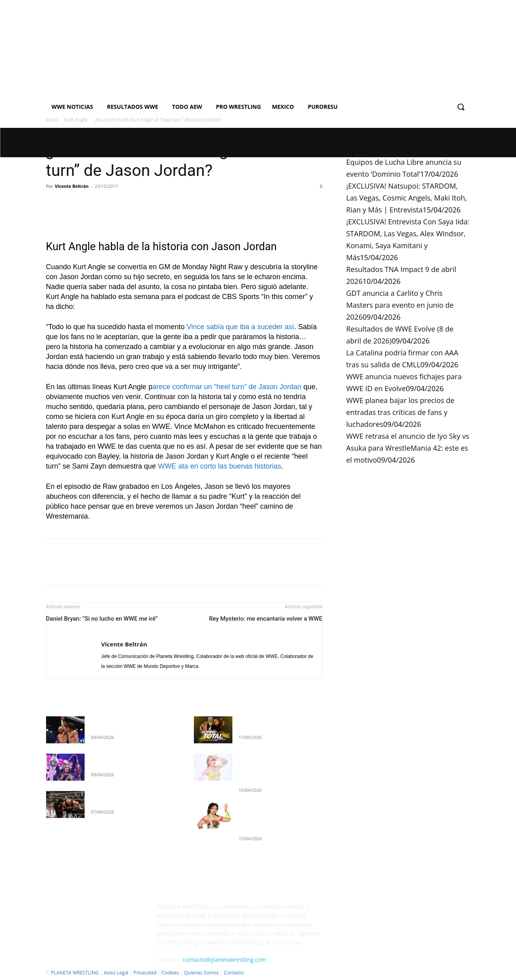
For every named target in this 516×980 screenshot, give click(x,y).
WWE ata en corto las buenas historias (220, 466)
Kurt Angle (76, 120)
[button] (461, 107)
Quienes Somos (201, 973)
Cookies (170, 973)
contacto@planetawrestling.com (225, 960)
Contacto (234, 973)
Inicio (52, 120)
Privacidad (145, 973)
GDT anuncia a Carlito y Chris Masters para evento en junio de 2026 (400, 305)
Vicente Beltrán (72, 186)
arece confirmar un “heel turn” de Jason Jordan (227, 387)
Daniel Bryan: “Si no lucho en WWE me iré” (102, 619)
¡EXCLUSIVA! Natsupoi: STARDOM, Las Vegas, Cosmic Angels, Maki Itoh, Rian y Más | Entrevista (407, 198)
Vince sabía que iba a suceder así (241, 327)
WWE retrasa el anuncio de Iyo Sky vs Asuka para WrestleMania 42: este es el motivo (408, 448)
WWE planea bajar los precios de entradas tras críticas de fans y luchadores (400, 412)
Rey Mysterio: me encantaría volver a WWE (266, 619)
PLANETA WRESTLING (75, 973)
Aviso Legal (116, 973)
